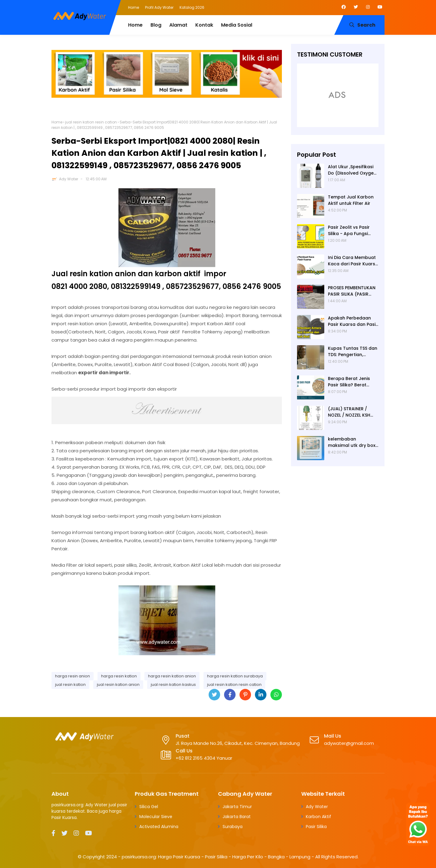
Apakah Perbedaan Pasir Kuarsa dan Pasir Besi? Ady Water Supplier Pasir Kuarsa (353, 321)
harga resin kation (119, 676)
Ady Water (69, 179)
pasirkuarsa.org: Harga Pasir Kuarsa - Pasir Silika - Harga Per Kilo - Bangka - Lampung (216, 857)
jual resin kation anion (118, 685)
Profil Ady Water (159, 7)
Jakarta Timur (237, 807)
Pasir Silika (316, 827)
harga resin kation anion (172, 676)
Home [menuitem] (135, 25)
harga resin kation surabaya (235, 676)
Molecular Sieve (156, 817)
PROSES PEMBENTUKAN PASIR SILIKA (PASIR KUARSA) (352, 291)
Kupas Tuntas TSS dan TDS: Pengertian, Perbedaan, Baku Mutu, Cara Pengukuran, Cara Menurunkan (353, 352)
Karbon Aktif (319, 817)
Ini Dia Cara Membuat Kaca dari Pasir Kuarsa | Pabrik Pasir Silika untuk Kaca (353, 261)
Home (134, 7)
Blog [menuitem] (156, 25)
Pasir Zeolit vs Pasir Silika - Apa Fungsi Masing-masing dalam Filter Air (353, 231)
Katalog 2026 (192, 7)
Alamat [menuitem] (178, 25)
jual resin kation (70, 685)
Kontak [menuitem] (204, 25)
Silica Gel (149, 807)
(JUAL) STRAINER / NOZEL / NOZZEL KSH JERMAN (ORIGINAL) (349, 412)
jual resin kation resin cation (91, 122)
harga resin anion (73, 676)
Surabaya (233, 827)
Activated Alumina (159, 827)
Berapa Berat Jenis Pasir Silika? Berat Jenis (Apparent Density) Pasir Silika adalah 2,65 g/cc (349, 382)
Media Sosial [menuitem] (237, 25)
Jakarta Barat (237, 817)
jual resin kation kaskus (173, 685)
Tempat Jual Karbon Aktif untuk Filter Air (351, 200)
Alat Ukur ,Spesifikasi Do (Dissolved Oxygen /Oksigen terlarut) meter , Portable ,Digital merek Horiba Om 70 (352, 170)
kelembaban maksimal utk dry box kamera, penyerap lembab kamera (352, 442)
